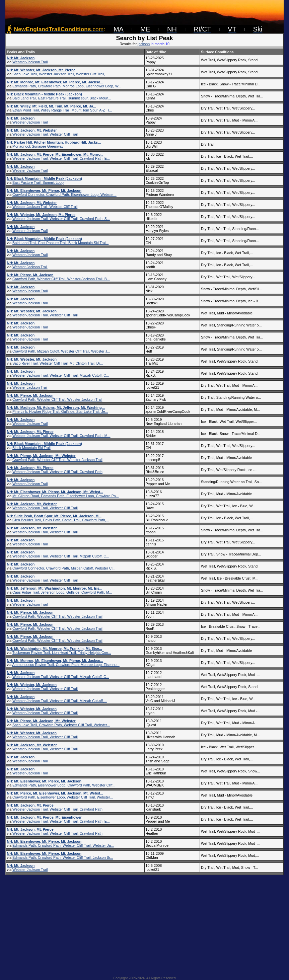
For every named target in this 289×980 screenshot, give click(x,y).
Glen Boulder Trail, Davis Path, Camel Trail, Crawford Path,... (61, 520)
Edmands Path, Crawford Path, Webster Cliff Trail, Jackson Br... (63, 857)
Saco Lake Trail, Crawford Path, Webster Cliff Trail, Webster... (61, 725)
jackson (144, 44)
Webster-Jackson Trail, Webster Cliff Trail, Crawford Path (57, 472)
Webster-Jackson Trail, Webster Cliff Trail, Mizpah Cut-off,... (60, 701)
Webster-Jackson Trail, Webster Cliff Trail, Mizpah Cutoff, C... (61, 375)
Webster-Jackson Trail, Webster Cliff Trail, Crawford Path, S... (61, 219)
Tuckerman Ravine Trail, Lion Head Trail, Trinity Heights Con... (62, 653)
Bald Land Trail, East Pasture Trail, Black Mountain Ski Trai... (60, 243)
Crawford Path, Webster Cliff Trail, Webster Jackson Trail (57, 399)
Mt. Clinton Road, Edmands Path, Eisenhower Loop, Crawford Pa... (65, 496)
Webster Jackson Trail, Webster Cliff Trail (45, 207)
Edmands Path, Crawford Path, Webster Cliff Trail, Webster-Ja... (63, 845)
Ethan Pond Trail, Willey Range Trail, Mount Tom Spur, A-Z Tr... (62, 110)
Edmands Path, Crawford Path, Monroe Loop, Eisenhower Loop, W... (67, 86)
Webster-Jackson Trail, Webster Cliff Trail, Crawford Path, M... (61, 436)
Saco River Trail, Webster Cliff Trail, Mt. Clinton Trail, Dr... (58, 363)
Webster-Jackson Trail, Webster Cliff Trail (45, 134)
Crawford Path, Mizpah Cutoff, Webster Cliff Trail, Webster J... (61, 351)
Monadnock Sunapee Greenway (38, 146)
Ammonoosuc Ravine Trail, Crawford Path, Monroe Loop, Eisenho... (66, 665)
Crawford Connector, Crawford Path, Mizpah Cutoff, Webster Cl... (64, 568)
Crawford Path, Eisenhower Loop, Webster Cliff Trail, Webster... (63, 797)
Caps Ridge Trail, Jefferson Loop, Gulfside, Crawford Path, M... (62, 592)
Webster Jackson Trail (30, 267)
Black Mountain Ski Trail (31, 448)
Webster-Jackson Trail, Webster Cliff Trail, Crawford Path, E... (61, 158)
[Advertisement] (144, 923)
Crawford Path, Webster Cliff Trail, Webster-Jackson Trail (57, 460)
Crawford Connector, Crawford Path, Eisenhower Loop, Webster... (64, 195)
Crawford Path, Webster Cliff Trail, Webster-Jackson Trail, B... (61, 279)
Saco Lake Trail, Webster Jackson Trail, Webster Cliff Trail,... (60, 74)
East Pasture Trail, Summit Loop (38, 182)
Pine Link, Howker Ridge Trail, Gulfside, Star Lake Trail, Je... (60, 411)
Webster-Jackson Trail (30, 62)
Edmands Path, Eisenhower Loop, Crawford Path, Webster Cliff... (64, 785)
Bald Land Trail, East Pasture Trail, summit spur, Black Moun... (62, 98)
